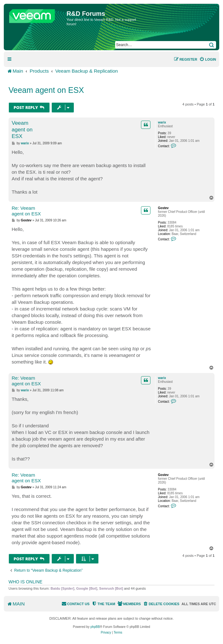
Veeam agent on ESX (46, 90)
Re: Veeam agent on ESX (26, 211)
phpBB (95, 627)
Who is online (25, 582)
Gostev (163, 208)
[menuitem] (208, 59)
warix (162, 122)
